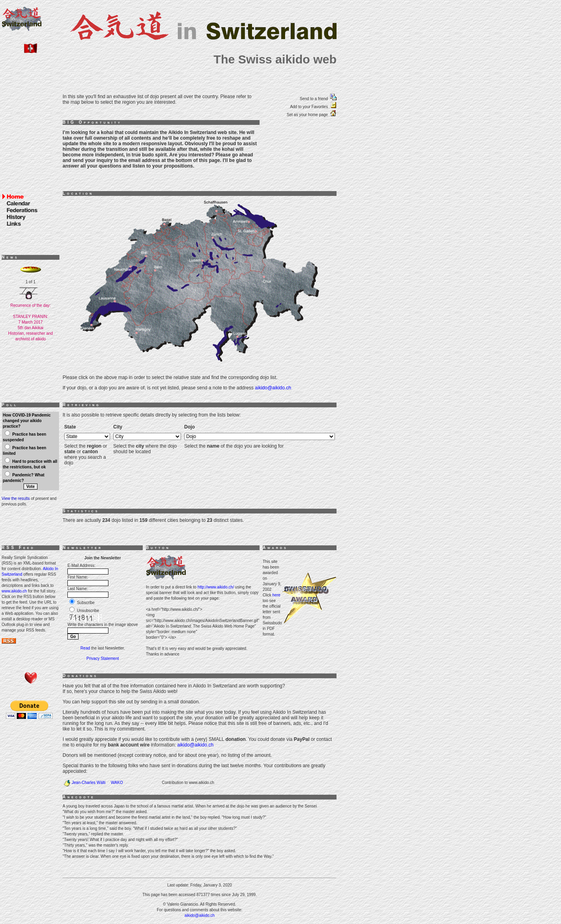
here (276, 595)
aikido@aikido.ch (273, 388)
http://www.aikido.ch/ (216, 587)
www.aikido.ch (14, 591)
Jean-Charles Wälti (89, 783)
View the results (16, 499)
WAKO (117, 783)
